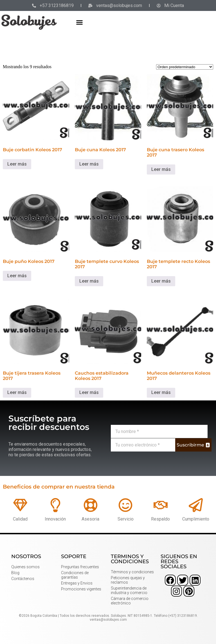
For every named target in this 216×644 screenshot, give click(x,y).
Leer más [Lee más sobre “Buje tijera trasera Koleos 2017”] (17, 392)
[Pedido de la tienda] (185, 67)
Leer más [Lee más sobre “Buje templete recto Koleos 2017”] (161, 281)
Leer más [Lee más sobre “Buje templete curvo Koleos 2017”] (89, 281)
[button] (80, 22)
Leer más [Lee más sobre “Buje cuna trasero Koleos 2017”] (161, 169)
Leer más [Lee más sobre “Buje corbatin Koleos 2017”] (17, 164)
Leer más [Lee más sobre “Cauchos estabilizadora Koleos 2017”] (89, 392)
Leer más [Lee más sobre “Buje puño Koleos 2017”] (17, 276)
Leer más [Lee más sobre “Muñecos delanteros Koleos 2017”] (161, 392)
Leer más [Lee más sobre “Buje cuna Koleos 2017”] (89, 164)
